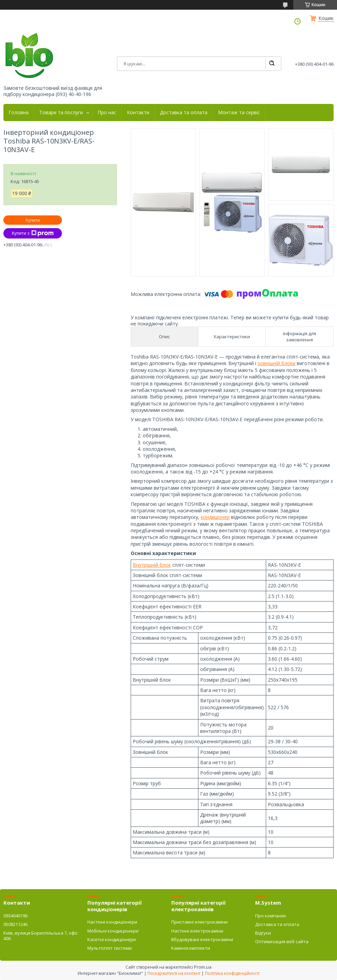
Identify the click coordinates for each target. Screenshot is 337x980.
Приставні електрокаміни (199, 922)
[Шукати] (272, 64)
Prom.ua (203, 967)
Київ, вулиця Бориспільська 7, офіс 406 (41, 936)
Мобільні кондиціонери (113, 931)
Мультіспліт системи (110, 948)
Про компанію (271, 916)
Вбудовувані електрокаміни (202, 939)
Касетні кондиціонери (112, 939)
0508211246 (15, 924)
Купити (33, 220)
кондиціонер (215, 517)
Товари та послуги (61, 113)
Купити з (32, 233)
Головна (19, 113)
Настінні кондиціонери (112, 922)
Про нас (107, 113)
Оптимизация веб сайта (282, 941)
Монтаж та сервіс (239, 113)
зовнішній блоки (276, 363)
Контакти (138, 113)
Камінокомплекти (191, 948)
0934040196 (15, 916)
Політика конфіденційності (232, 973)
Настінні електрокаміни (197, 931)
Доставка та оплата (184, 113)
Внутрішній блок (152, 565)
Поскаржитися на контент (174, 973)
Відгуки (263, 933)
